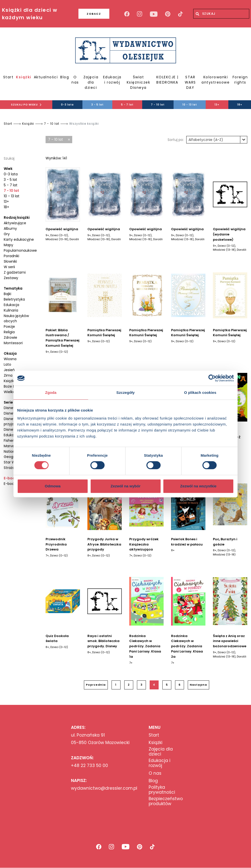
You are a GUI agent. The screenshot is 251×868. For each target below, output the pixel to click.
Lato (7, 364)
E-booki (11, 478)
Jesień (9, 370)
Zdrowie (10, 337)
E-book (10, 484)
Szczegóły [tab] (125, 392)
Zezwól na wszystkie (198, 486)
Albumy (10, 228)
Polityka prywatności (162, 790)
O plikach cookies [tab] (200, 392)
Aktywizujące (15, 223)
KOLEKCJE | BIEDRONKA (167, 80)
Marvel (9, 446)
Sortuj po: (176, 140)
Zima (8, 375)
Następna (198, 685)
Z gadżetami (15, 272)
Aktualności (46, 77)
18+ (240, 105)
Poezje (9, 326)
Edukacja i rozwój (112, 80)
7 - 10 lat (158, 105)
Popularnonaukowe (20, 250)
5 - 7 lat (127, 105)
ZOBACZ (92, 14)
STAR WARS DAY (190, 82)
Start (8, 77)
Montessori (13, 343)
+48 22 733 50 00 (90, 765)
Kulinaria (11, 310)
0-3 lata (67, 105)
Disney (9, 408)
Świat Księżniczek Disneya (139, 82)
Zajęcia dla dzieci (91, 82)
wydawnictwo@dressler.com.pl (104, 788)
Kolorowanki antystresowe (216, 80)
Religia (9, 332)
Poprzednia (96, 685)
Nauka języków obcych (16, 318)
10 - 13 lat (190, 105)
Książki (24, 77)
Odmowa (53, 486)
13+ (217, 105)
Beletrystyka (14, 299)
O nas (75, 80)
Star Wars (12, 462)
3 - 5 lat (97, 105)
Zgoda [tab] (51, 392)
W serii (9, 267)
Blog (65, 77)
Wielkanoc (13, 392)
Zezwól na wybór (125, 486)
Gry (7, 234)
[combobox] (217, 140)
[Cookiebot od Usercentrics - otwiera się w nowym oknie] (212, 378)
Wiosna (10, 359)
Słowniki (10, 261)
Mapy (8, 245)
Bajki (7, 294)
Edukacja (11, 305)
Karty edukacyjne (19, 239)
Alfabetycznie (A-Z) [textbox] (206, 140)
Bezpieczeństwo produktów (166, 801)
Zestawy (11, 278)
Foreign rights (240, 80)
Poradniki (11, 256)
